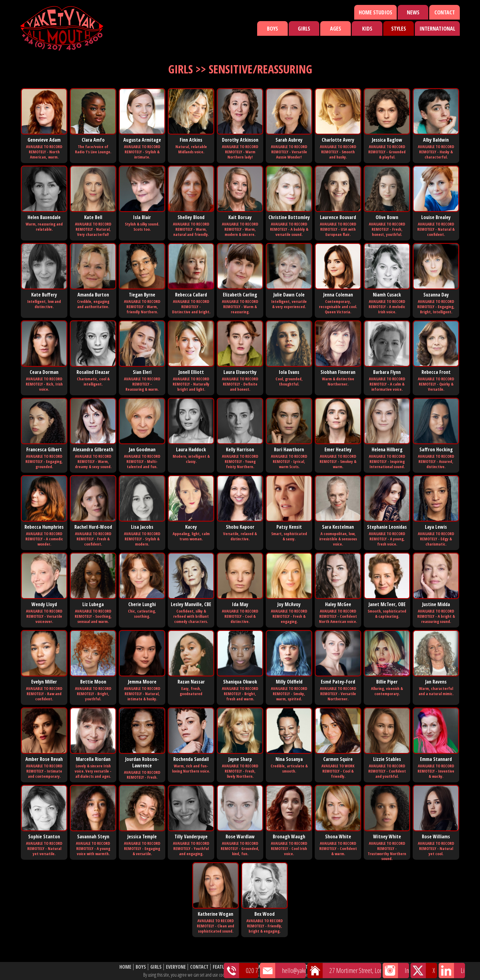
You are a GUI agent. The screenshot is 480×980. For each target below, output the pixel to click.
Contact (445, 12)
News (413, 12)
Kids (367, 28)
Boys (272, 28)
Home (125, 967)
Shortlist (279, 967)
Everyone (176, 967)
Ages (336, 28)
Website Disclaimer (340, 967)
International (437, 28)
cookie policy (325, 975)
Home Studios (375, 12)
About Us (304, 967)
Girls (304, 28)
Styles (399, 28)
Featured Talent (230, 967)
